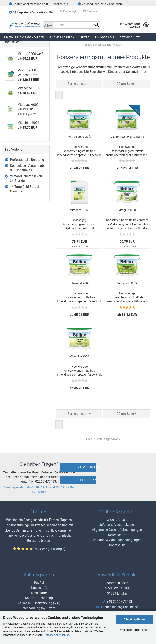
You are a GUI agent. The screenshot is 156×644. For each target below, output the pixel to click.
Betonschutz (130, 37)
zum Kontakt (87, 467)
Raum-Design (104, 37)
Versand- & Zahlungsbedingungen (117, 540)
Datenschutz (117, 535)
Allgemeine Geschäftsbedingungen (117, 530)
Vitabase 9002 (79, 210)
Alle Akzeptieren (134, 619)
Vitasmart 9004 (80, 283)
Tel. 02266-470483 (87, 480)
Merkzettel (91, 11)
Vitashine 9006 (80, 356)
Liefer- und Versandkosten (117, 525)
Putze (85, 37)
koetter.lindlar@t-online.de (119, 607)
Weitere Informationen (134, 630)
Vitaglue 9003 (127, 210)
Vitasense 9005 (127, 283)
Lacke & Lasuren (62, 37)
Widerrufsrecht (117, 520)
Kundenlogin (68, 11)
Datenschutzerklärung (57, 635)
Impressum (117, 545)
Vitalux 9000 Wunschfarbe (127, 137)
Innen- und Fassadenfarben (24, 37)
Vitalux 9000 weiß (79, 137)
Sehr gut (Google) (50, 549)
